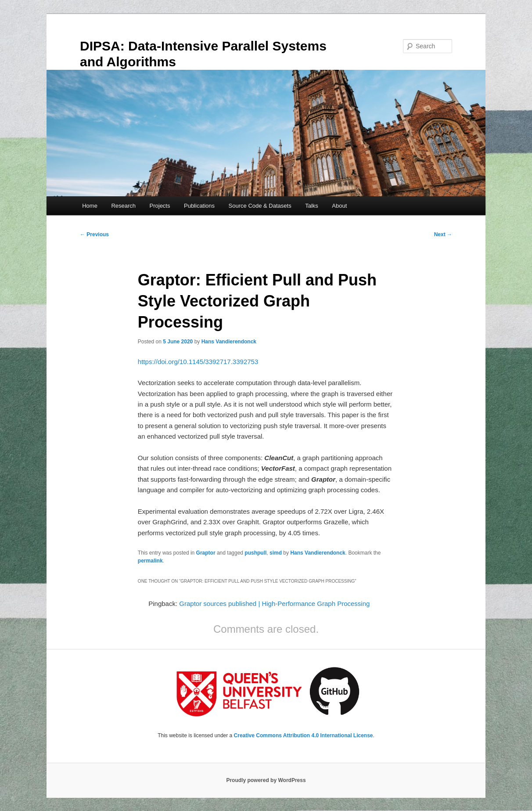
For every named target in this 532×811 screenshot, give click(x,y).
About (339, 206)
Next (443, 234)
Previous (94, 234)
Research (123, 206)
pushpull (255, 553)
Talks (312, 206)
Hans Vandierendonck (229, 342)
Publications (199, 206)
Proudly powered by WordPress (266, 780)
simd (276, 553)
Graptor (206, 553)
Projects (160, 206)
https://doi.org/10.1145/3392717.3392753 (198, 362)
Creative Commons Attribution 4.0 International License (304, 735)
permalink (150, 561)
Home (90, 206)
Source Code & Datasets (260, 206)
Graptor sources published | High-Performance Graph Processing (274, 604)
